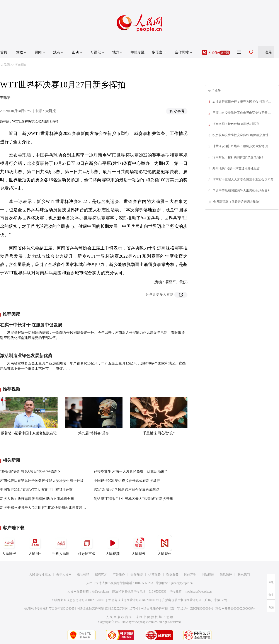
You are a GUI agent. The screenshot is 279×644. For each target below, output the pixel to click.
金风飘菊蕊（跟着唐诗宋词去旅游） (238, 202)
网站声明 (190, 575)
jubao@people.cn (182, 583)
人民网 (5, 65)
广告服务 (119, 575)
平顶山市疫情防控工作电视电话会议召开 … (242, 113)
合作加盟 (137, 575)
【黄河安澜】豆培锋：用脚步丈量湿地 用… (242, 146)
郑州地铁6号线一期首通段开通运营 (236, 168)
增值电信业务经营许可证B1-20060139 (134, 600)
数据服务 (172, 575)
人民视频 (113, 545)
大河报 (51, 111)
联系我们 (244, 575)
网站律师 (208, 575)
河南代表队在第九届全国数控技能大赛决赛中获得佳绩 (42, 481)
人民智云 (139, 545)
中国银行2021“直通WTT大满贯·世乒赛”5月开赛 (36, 490)
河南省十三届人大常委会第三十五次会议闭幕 (243, 180)
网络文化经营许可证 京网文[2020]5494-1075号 (108, 609)
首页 (4, 52)
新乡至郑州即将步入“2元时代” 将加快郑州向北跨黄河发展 (45, 508)
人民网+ (35, 545)
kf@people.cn (100, 592)
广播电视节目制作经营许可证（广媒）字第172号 (195, 600)
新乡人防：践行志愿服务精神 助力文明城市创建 (37, 499)
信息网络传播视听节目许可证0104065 (49, 609)
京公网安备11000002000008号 (235, 609)
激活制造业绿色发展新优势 (26, 356)
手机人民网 (61, 545)
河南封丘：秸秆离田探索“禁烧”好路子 (238, 157)
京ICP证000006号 (202, 609)
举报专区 (138, 52)
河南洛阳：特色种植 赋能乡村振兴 (236, 124)
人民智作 (165, 545)
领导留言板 (87, 545)
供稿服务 (155, 575)
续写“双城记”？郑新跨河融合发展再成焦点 (127, 490)
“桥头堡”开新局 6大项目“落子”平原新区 (31, 471)
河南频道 (21, 65)
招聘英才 (101, 575)
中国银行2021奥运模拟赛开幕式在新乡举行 (127, 481)
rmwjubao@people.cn (198, 592)
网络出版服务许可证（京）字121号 (164, 609)
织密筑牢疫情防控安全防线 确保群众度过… (242, 135)
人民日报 (9, 545)
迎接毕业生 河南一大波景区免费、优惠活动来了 (131, 471)
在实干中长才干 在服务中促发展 (31, 325)
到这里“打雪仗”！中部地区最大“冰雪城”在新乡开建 (133, 499)
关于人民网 (64, 575)
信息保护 (226, 575)
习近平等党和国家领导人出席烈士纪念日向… (243, 191)
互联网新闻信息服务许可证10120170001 (78, 600)
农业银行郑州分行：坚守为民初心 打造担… (242, 102)
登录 (269, 52)
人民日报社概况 (40, 575)
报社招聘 (83, 575)
